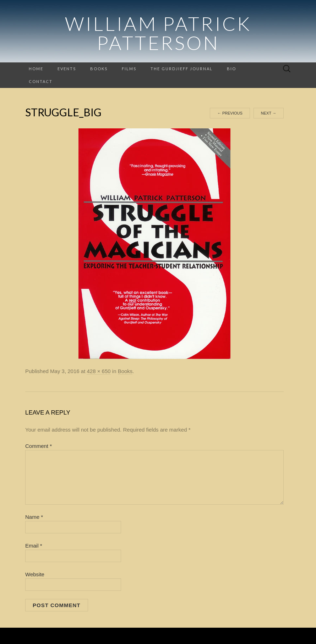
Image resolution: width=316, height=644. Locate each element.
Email (34, 546)
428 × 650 (99, 371)
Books (99, 69)
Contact (41, 81)
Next (269, 113)
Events (67, 69)
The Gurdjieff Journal (182, 69)
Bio (231, 69)
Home (36, 69)
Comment (39, 446)
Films (129, 69)
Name (34, 517)
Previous (230, 113)
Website (35, 574)
